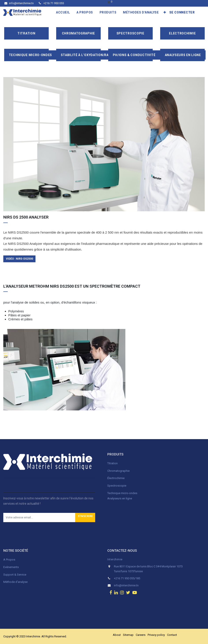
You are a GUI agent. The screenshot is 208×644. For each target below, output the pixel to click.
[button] (165, 12)
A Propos (10, 560)
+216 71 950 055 (51, 3)
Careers (141, 635)
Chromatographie (79, 33)
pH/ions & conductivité (134, 55)
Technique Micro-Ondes (31, 55)
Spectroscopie (130, 33)
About (117, 635)
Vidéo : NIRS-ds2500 (19, 259)
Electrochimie (182, 33)
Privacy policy (156, 635)
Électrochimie (116, 478)
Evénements (11, 567)
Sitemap (128, 635)
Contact (172, 635)
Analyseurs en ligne (183, 55)
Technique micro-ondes (122, 493)
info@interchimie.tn (19, 3)
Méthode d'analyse (15, 582)
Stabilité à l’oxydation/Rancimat (91, 55)
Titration (26, 33)
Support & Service (15, 575)
